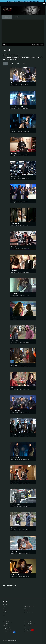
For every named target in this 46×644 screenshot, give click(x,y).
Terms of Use (35, 1)
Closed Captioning (7, 622)
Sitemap (26, 628)
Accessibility (6, 624)
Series (4, 607)
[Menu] (44, 4)
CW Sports (5, 611)
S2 (12, 64)
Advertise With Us (7, 630)
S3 (18, 64)
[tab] (7, 17)
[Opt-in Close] (44, 1)
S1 (6, 64)
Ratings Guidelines (7, 628)
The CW (3, 4)
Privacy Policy (27, 1)
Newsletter (27, 611)
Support (5, 615)
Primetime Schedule (29, 607)
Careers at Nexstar (29, 626)
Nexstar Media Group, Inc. (30, 624)
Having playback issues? (38, 45)
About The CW (28, 622)
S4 (24, 64)
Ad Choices (5, 626)
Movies (4, 609)
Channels (5, 613)
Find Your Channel (29, 613)
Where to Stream (28, 609)
